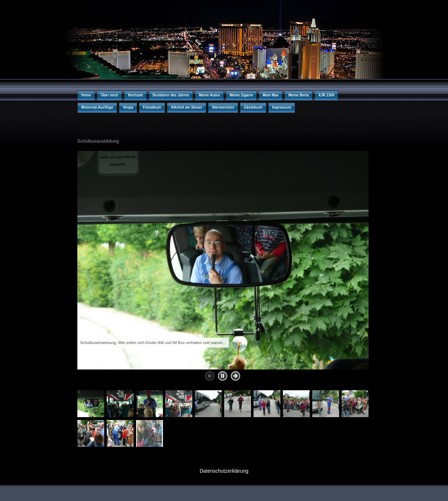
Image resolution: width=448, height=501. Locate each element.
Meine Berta (298, 95)
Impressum (282, 107)
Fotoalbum (152, 107)
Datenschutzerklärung (224, 471)
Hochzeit (135, 95)
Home (86, 95)
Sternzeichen (223, 107)
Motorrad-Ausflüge (97, 107)
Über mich (109, 95)
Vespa (128, 107)
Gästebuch (253, 107)
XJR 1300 (326, 95)
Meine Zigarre (241, 95)
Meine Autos (209, 95)
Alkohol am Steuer (187, 107)
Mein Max (271, 95)
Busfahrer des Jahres (171, 95)
